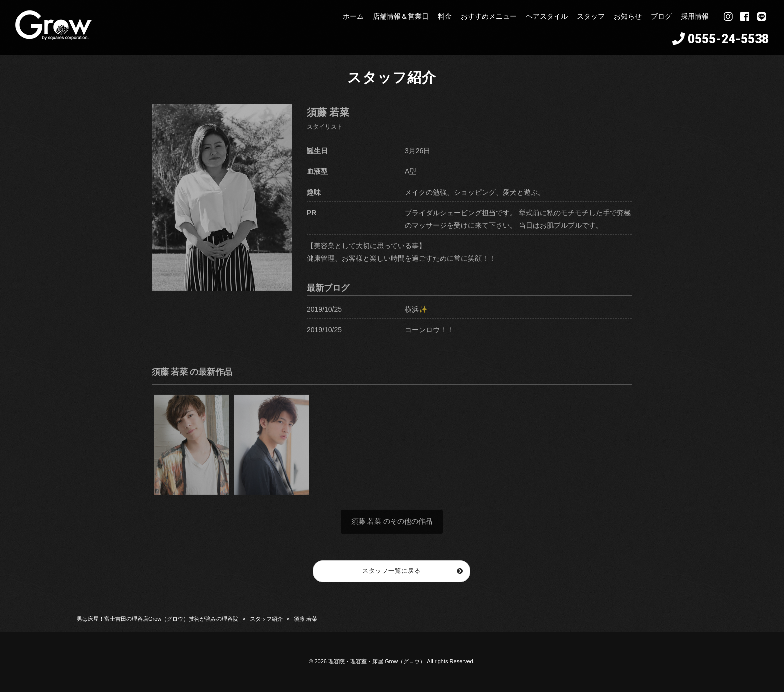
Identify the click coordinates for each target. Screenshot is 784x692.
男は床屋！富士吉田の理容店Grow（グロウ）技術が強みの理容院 (158, 619)
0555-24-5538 (728, 39)
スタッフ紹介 (266, 619)
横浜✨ (416, 315)
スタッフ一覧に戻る (392, 571)
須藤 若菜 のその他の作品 (392, 527)
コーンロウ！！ (429, 335)
